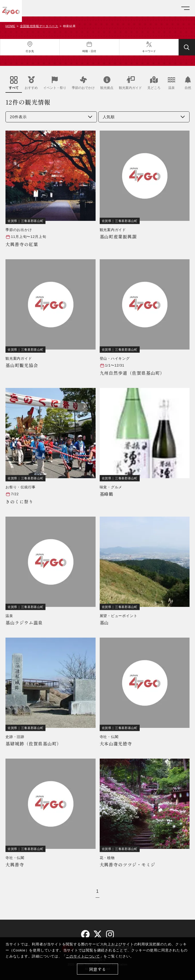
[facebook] (85, 934)
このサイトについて (83, 956)
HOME (10, 26)
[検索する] (187, 47)
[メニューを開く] (185, 8)
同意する (98, 969)
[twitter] (98, 934)
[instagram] (110, 934)
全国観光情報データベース (39, 26)
